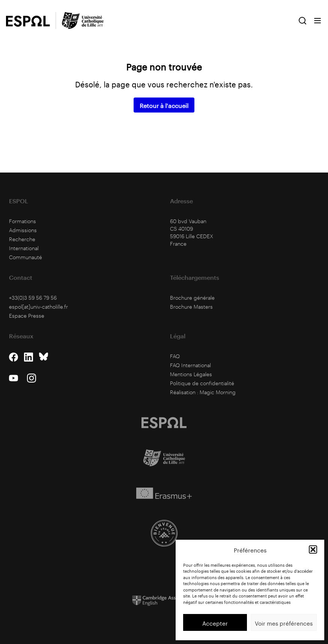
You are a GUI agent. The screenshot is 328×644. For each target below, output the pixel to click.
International (24, 248)
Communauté (26, 257)
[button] (313, 549)
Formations (23, 221)
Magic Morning (218, 392)
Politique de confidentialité (202, 383)
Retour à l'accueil (164, 105)
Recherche (22, 239)
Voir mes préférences (284, 623)
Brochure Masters (191, 307)
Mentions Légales (191, 374)
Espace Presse (27, 316)
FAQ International (190, 365)
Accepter (215, 623)
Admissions (23, 230)
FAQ (175, 356)
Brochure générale (192, 298)
